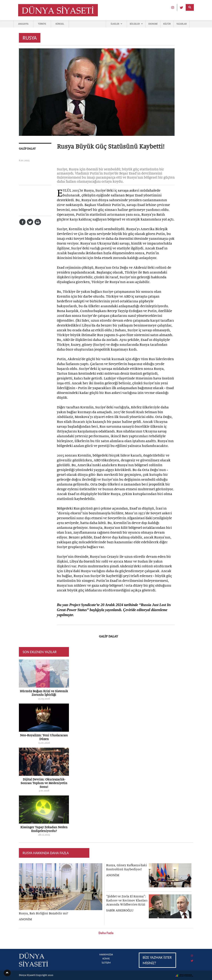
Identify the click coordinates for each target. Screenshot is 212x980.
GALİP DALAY (27, 149)
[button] (7, 973)
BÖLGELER (136, 24)
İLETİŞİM (106, 963)
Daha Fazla (106, 933)
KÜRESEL (60, 24)
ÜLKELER (116, 24)
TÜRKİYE (42, 24)
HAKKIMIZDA (106, 955)
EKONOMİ (153, 24)
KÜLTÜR (167, 24)
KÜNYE (106, 959)
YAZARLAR (182, 24)
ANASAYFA (23, 24)
